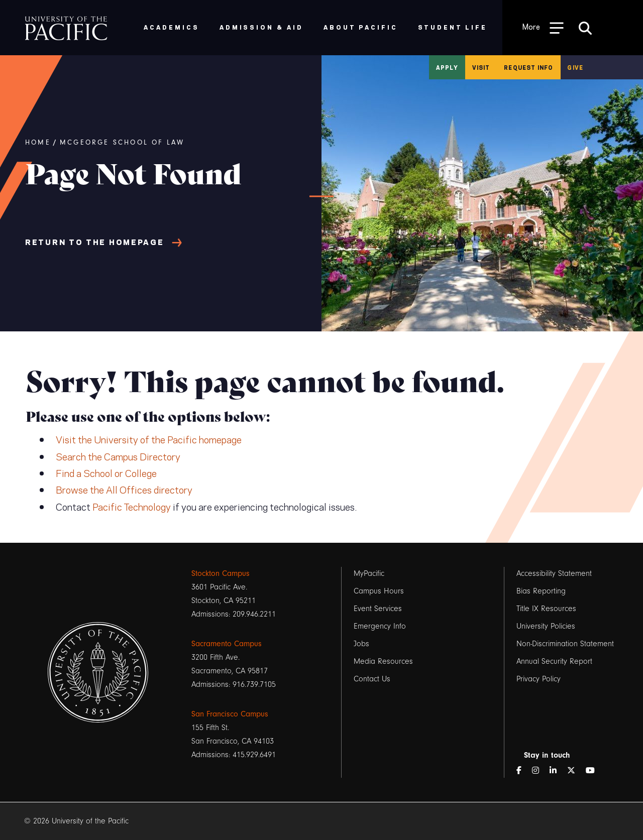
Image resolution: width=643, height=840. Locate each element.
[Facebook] (523, 771)
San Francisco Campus (230, 714)
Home (38, 143)
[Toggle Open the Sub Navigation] (543, 27)
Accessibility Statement (554, 573)
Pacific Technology (132, 506)
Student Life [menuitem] (453, 27)
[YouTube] (594, 771)
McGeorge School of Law (122, 143)
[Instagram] (540, 771)
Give (575, 67)
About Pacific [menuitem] (360, 27)
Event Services (378, 609)
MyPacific (369, 573)
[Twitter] (575, 771)
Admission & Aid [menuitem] (261, 27)
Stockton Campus (221, 573)
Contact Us (372, 679)
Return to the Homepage (94, 241)
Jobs (361, 644)
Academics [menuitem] (172, 27)
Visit (481, 67)
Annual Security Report (554, 661)
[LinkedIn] (557, 771)
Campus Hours (379, 591)
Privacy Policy (539, 679)
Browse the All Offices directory (124, 489)
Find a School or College (106, 472)
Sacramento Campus (227, 644)
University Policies (546, 626)
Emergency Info (380, 626)
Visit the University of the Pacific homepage (149, 439)
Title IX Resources (546, 609)
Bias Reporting (541, 591)
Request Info (528, 67)
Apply (447, 67)
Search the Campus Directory (118, 456)
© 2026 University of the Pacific (76, 821)
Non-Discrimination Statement (565, 644)
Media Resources (383, 661)
